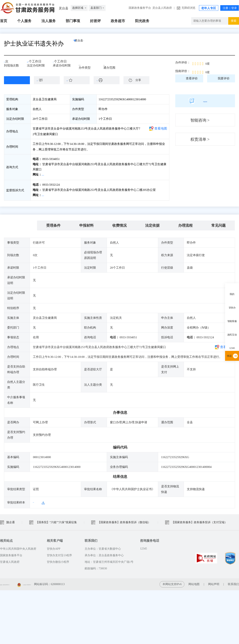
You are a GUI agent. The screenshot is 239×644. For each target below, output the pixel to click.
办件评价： (183, 62)
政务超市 (118, 21)
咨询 (49, 80)
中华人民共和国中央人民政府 (18, 547)
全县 (109, 64)
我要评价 (224, 78)
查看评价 (192, 78)
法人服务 (49, 21)
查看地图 (161, 128)
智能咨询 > (200, 120)
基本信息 (21, 224)
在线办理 (14, 80)
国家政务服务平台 (140, 8)
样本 (36, 501)
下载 (109, 80)
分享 (138, 80)
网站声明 (214, 582)
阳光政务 (142, 21)
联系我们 (233, 582)
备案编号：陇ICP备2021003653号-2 (21, 582)
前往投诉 (48, 194)
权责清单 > (200, 139)
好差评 (95, 21)
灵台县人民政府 (162, 8)
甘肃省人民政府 (10, 560)
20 (30, 63)
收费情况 (119, 224)
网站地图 (194, 582)
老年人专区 (209, 8)
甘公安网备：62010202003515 (72, 582)
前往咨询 (48, 175)
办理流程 (185, 224)
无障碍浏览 (188, 8)
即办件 (86, 64)
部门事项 (73, 21)
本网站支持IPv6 (172, 582)
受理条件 (53, 224)
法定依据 (152, 224)
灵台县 (87, 43)
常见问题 (218, 224)
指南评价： (183, 71)
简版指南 (205, 101)
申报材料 (86, 224)
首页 (4, 21)
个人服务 (24, 21)
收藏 (79, 80)
